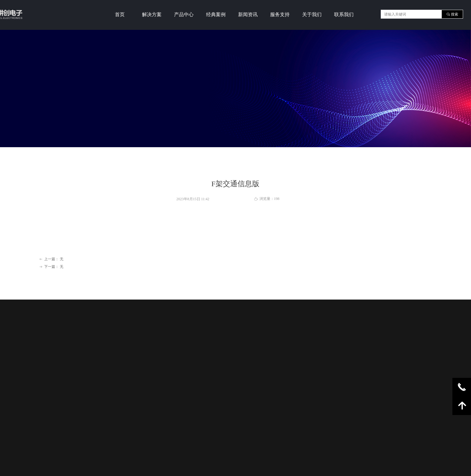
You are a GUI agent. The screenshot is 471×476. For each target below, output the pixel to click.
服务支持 (280, 14)
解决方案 (152, 14)
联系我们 (344, 14)
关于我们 (312, 14)
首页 (120, 14)
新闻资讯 (248, 14)
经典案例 (216, 14)
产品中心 (184, 14)
